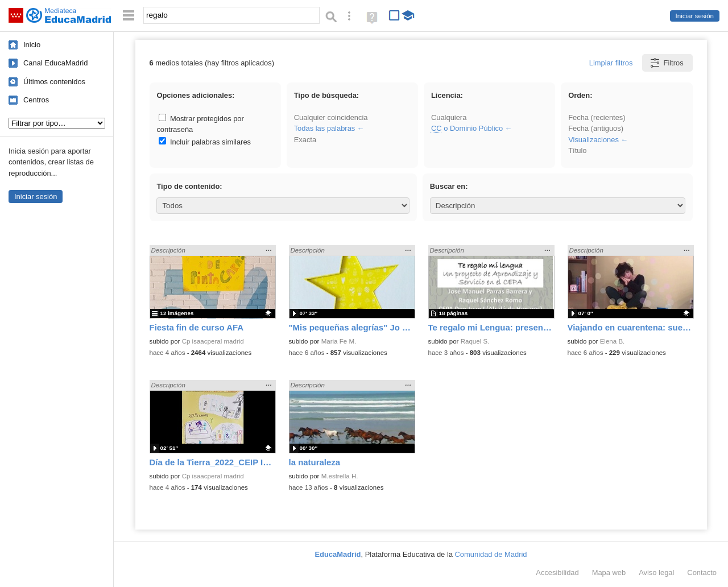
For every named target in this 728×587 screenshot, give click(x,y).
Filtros (666, 63)
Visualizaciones (593, 140)
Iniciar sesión (695, 16)
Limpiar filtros (611, 63)
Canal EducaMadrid (55, 63)
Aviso (656, 572)
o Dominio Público (467, 128)
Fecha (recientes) (597, 117)
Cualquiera (449, 117)
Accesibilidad (557, 572)
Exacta (305, 140)
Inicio (32, 45)
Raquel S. (475, 341)
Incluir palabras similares (205, 142)
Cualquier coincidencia (331, 117)
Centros (36, 100)
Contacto (702, 572)
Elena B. (613, 341)
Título (577, 150)
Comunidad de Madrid (491, 554)
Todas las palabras (325, 128)
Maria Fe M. (339, 341)
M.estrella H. (340, 476)
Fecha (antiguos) (596, 128)
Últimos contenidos (54, 82)
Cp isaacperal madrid (213, 341)
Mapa (609, 572)
